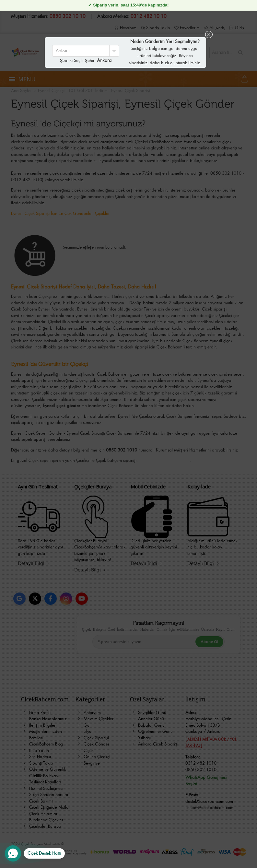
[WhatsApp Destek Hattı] (35, 853)
